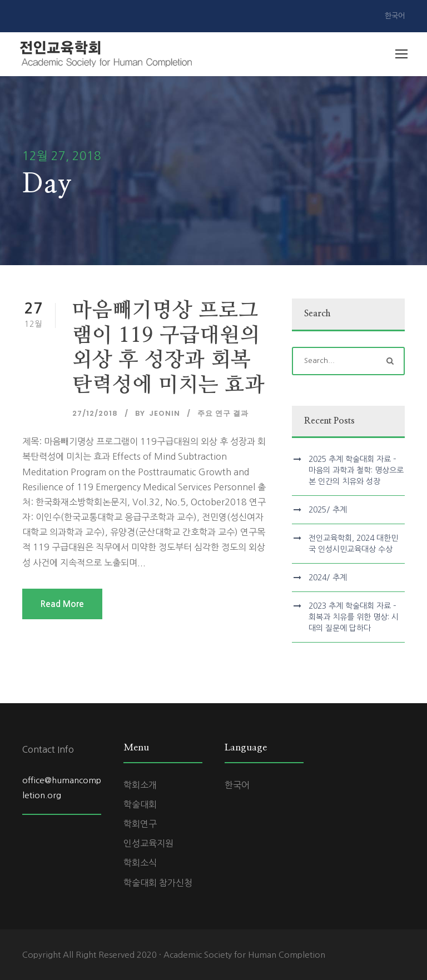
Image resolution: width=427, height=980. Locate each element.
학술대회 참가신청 (158, 883)
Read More (62, 604)
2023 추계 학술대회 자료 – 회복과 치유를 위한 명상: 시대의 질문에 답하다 (354, 617)
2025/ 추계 (328, 510)
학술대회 (140, 804)
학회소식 (140, 863)
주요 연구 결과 (223, 413)
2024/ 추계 (328, 578)
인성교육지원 (148, 843)
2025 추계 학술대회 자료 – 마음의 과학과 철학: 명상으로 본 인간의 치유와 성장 (356, 470)
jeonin (165, 413)
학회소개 (140, 785)
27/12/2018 (95, 413)
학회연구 (140, 824)
